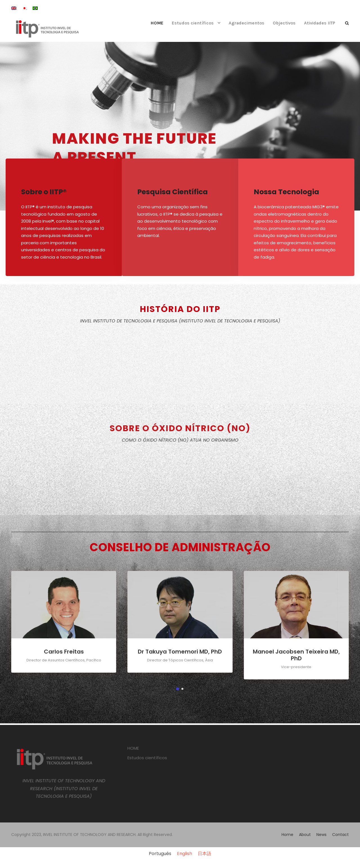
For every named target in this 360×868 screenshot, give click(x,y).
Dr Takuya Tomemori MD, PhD (180, 652)
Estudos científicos (193, 23)
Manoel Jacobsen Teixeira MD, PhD (296, 655)
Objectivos (284, 23)
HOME (157, 23)
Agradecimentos (247, 23)
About (305, 835)
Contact (340, 835)
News (321, 835)
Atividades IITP (320, 23)
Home (287, 835)
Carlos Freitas (64, 652)
